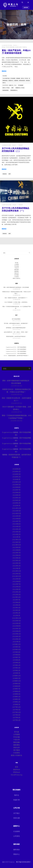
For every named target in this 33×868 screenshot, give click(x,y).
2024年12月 (16, 508)
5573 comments (17, 321)
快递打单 (17, 800)
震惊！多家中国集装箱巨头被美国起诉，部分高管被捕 (16, 287)
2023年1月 (16, 568)
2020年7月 (16, 629)
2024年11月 (17, 511)
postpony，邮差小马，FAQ (9, 85)
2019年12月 (16, 644)
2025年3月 (16, 500)
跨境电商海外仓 (14, 90)
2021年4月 (17, 608)
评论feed (17, 772)
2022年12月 (17, 571)
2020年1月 (17, 642)
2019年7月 (16, 657)
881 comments (17, 334)
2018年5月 (17, 694)
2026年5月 (16, 469)
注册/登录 (26, 7)
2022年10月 (16, 576)
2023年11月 (16, 542)
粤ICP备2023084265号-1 (23, 862)
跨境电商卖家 (6, 90)
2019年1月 (17, 673)
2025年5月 (17, 495)
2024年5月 (17, 527)
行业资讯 (17, 47)
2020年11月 (17, 621)
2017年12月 (16, 707)
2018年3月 (16, 699)
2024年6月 (16, 524)
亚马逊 (3, 47)
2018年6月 (16, 691)
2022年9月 (17, 579)
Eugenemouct (10, 347)
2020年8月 (16, 626)
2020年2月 (16, 639)
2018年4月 (17, 697)
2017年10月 (17, 712)
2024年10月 (17, 513)
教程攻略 (12, 47)
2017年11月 (17, 710)
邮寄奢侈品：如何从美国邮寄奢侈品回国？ (16, 328)
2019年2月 (16, 670)
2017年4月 (17, 720)
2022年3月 (17, 595)
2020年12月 (16, 618)
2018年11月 (17, 678)
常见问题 (17, 266)
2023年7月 (17, 553)
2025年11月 (17, 485)
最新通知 (17, 271)
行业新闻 (17, 831)
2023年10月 (16, 545)
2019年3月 (16, 668)
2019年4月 (17, 665)
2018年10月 (17, 681)
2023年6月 (17, 555)
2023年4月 (16, 561)
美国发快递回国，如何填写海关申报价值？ (16, 336)
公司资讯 (17, 836)
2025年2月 (16, 503)
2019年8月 (16, 655)
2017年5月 (17, 718)
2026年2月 (17, 477)
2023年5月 (16, 558)
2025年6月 (16, 493)
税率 (12, 88)
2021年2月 (16, 613)
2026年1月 (16, 479)
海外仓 (17, 795)
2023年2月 (17, 566)
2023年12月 (17, 540)
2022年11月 (16, 574)
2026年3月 (17, 474)
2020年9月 (16, 623)
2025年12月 (16, 482)
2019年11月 (17, 647)
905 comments (17, 329)
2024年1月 (17, 537)
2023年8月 (17, 550)
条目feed (17, 770)
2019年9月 (16, 652)
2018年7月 (16, 689)
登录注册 (17, 818)
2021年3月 (16, 610)
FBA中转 (5, 76)
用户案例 (17, 275)
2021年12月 (16, 597)
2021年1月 (17, 616)
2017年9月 (16, 715)
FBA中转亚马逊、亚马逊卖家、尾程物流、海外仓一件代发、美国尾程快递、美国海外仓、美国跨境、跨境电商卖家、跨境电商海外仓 (16, 81)
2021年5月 (17, 605)
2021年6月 (16, 602)
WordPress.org (16, 775)
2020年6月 (16, 631)
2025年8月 (16, 487)
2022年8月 (17, 582)
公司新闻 (17, 264)
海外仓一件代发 (6, 88)
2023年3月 (17, 563)
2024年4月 (17, 529)
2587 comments (17, 325)
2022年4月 (16, 592)
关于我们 (17, 813)
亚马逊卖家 (21, 85)
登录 (17, 767)
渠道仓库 (17, 273)
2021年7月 (16, 600)
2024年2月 (16, 534)
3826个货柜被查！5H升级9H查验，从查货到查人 (16, 302)
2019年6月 (16, 660)
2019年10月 (17, 650)
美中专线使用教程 (16, 319)
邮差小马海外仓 (23, 47)
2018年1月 (17, 705)
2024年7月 (16, 521)
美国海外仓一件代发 (20, 88)
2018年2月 (16, 702)
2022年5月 (16, 589)
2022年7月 (17, 584)
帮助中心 (17, 854)
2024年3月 (16, 532)
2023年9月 (17, 547)
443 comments (16, 338)
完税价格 (5, 174)
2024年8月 (16, 519)
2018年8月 (16, 686)
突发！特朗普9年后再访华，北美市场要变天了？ (16, 298)
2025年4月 (17, 498)
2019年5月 (17, 663)
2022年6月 (17, 587)
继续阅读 (4, 71)
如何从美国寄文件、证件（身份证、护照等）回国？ (16, 332)
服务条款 (17, 850)
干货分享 (7, 47)
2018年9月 (16, 684)
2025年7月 (16, 490)
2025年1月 (17, 506)
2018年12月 (16, 676)
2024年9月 (16, 516)
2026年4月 (16, 472)
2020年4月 (17, 634)
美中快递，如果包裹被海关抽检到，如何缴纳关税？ (16, 323)
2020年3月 (16, 636)
